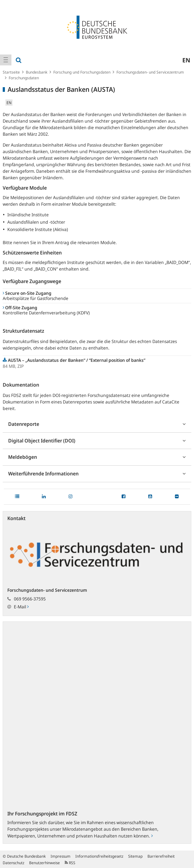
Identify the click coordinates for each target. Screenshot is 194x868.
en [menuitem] (186, 60)
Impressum (61, 856)
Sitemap (135, 856)
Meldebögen (23, 457)
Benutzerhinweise (44, 863)
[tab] (97, 424)
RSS (70, 863)
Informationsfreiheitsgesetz (99, 856)
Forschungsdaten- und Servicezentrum (150, 72)
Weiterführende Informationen (43, 474)
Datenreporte (24, 424)
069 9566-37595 (30, 599)
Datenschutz (13, 863)
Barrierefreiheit (161, 856)
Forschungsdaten (24, 78)
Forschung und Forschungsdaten (82, 72)
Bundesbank (37, 72)
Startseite (11, 72)
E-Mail (21, 607)
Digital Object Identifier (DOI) (42, 441)
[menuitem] (6, 60)
